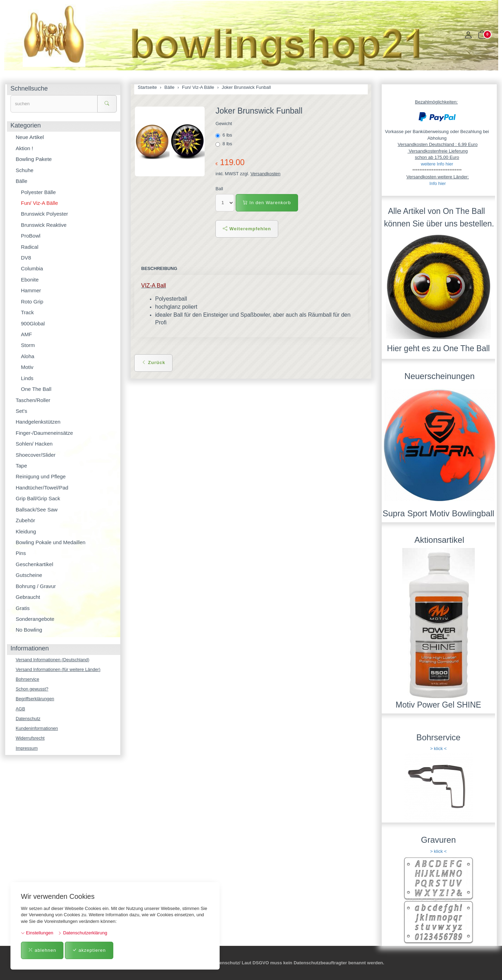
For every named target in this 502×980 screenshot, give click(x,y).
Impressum (27, 749)
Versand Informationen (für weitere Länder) (59, 669)
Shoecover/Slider (36, 455)
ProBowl (31, 236)
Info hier (438, 183)
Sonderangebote (35, 619)
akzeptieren (89, 950)
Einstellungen (37, 933)
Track (27, 312)
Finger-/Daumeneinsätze (44, 433)
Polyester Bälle (38, 192)
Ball (219, 189)
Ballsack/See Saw (37, 510)
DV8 (26, 258)
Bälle (21, 181)
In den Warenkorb (267, 203)
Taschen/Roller (33, 400)
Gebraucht (28, 597)
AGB (20, 709)
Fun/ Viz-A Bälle (39, 203)
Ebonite (30, 280)
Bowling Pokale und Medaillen (51, 542)
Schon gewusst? (32, 689)
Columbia (32, 268)
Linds (27, 378)
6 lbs (224, 135)
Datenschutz (28, 719)
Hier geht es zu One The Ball (438, 348)
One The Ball (36, 389)
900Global (33, 323)
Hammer (31, 290)
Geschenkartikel (35, 564)
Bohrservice (28, 680)
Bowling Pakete (34, 159)
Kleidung (26, 531)
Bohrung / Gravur (36, 586)
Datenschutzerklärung (82, 933)
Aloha (28, 356)
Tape (21, 466)
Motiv (27, 367)
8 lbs (224, 144)
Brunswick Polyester (44, 214)
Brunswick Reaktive (44, 225)
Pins (21, 553)
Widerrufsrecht (31, 739)
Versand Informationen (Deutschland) (53, 660)
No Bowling (29, 630)
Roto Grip (32, 302)
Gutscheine (29, 575)
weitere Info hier (437, 164)
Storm (28, 345)
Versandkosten (266, 174)
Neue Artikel (30, 137)
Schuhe (25, 170)
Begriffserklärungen (35, 699)
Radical (30, 247)
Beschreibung (159, 268)
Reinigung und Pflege (41, 476)
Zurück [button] (153, 362)
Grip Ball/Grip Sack (38, 498)
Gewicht (224, 124)
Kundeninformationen (37, 729)
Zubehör (25, 520)
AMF (26, 334)
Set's (21, 411)
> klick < (439, 748)
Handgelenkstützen (38, 422)
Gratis (23, 608)
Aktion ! (24, 148)
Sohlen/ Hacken (34, 444)
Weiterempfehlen (247, 229)
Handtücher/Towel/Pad (42, 488)
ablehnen (42, 950)
